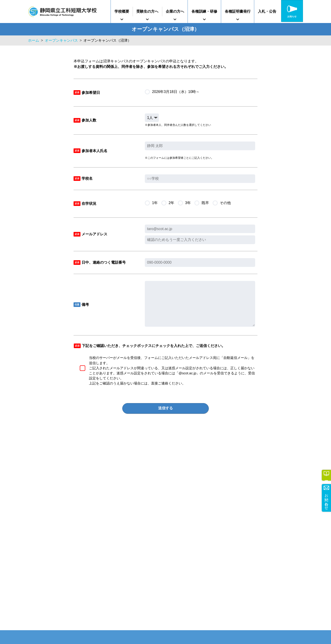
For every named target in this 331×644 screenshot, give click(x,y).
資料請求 (326, 475)
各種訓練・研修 (204, 11)
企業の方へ (175, 11)
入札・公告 (267, 11)
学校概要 (122, 11)
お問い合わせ (327, 500)
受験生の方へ (147, 11)
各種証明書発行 (238, 11)
